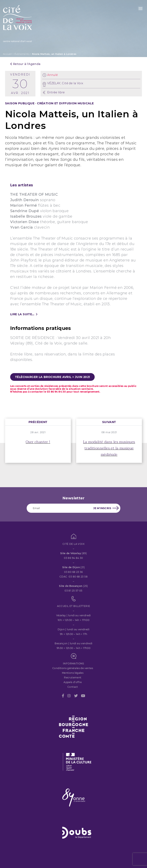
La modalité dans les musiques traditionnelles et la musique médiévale (109, 448)
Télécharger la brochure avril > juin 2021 (52, 377)
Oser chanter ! (38, 442)
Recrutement (73, 677)
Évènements (22, 54)
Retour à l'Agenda (25, 64)
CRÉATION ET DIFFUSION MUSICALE (65, 103)
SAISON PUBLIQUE (20, 103)
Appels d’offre (73, 682)
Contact (73, 687)
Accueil (7, 54)
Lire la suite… (22, 314)
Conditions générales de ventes (73, 668)
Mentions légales (73, 673)
